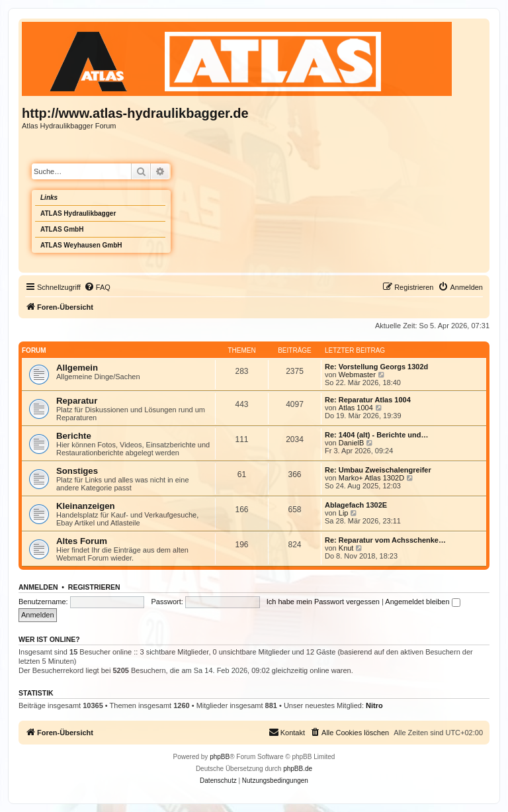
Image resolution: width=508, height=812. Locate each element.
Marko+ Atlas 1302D (371, 478)
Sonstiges (77, 471)
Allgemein (77, 368)
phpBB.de (298, 769)
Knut (346, 548)
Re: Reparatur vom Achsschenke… (385, 540)
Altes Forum (82, 541)
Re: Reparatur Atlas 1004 (368, 400)
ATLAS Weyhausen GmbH (81, 245)
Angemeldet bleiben (422, 602)
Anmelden (38, 587)
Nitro (374, 705)
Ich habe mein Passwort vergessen (323, 602)
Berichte (74, 436)
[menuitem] (97, 287)
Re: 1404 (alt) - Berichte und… (376, 435)
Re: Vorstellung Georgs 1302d (376, 367)
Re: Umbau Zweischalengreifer (378, 470)
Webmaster (357, 375)
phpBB (220, 757)
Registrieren (94, 587)
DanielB (352, 443)
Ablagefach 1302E (356, 505)
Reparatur (77, 401)
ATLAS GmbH (62, 229)
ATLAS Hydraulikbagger (78, 213)
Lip (344, 513)
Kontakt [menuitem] (287, 732)
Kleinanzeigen (86, 506)
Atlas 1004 (356, 408)
